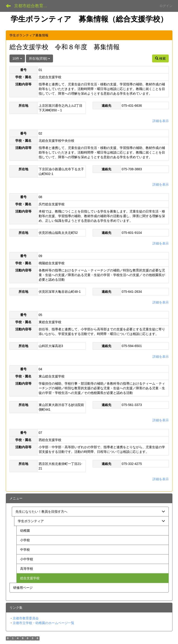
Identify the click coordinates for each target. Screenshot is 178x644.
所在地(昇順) (39, 58)
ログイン (166, 6)
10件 (17, 58)
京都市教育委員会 (26, 618)
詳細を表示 (161, 121)
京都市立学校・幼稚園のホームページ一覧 (44, 623)
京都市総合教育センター (34, 6)
